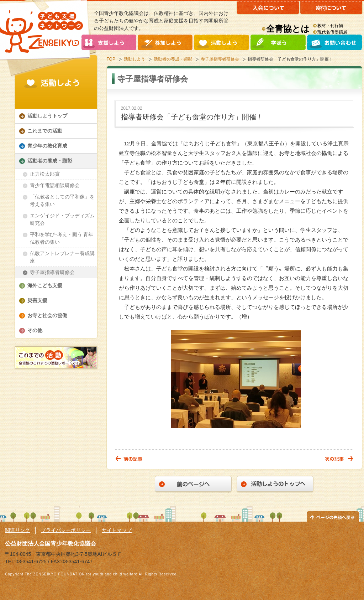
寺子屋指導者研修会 (220, 59)
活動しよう (134, 59)
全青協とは (288, 29)
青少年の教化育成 (47, 146)
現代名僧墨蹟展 (332, 32)
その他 (35, 330)
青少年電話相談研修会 (55, 185)
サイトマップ (117, 530)
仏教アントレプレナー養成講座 (62, 257)
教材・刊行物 (330, 26)
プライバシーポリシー (66, 530)
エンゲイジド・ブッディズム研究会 (62, 219)
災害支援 (37, 300)
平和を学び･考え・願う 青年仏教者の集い (62, 238)
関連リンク (17, 530)
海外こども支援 (45, 285)
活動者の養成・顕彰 (173, 59)
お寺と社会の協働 (47, 315)
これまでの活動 (45, 131)
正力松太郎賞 (45, 174)
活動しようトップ (47, 116)
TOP (111, 59)
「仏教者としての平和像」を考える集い (62, 200)
